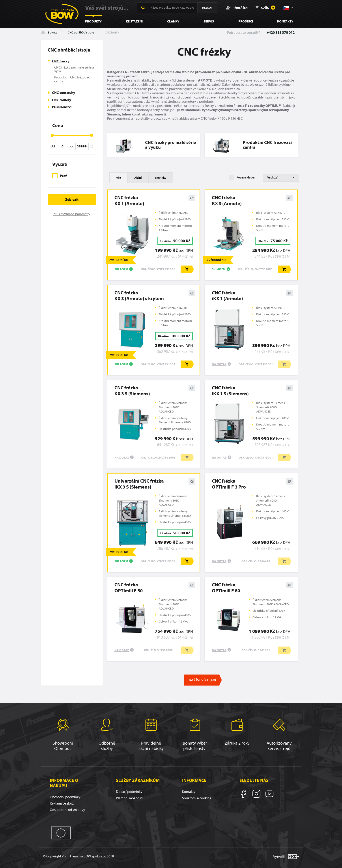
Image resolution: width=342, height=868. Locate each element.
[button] (288, 7)
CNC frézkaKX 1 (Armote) (129, 200)
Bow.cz (49, 32)
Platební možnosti (129, 798)
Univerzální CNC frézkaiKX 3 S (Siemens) (139, 484)
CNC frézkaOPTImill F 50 (129, 588)
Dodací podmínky (129, 792)
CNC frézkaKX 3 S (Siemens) (132, 391)
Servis (209, 21)
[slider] (52, 135)
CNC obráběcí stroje (81, 32)
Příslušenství (62, 107)
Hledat (207, 7)
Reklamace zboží (62, 803)
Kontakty (285, 21)
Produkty (93, 21)
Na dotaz (219, 364)
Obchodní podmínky (65, 797)
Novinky (161, 178)
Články (173, 21)
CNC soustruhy (64, 93)
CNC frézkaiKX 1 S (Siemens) (230, 391)
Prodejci (246, 21)
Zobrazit (72, 199)
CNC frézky (61, 61)
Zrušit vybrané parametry (72, 214)
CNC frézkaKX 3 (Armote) (227, 200)
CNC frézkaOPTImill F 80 (226, 588)
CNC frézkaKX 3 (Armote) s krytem (139, 296)
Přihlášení (237, 7)
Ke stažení (134, 21)
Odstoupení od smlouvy (67, 810)
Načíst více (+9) (202, 680)
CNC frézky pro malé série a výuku (74, 69)
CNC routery (62, 100)
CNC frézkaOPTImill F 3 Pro (229, 484)
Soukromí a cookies (196, 798)
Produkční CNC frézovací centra (72, 79)
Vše (119, 178)
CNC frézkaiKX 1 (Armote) (227, 296)
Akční (138, 178)
